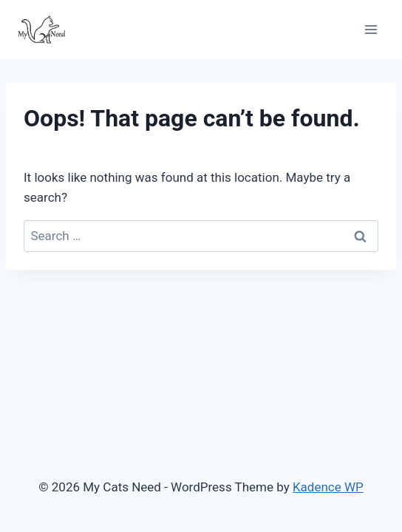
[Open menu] (371, 29)
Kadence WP (328, 487)
